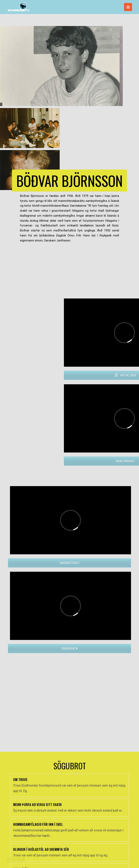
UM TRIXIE (20, 834)
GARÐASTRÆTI (69, 563)
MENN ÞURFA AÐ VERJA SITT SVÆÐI (37, 859)
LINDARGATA (70, 649)
